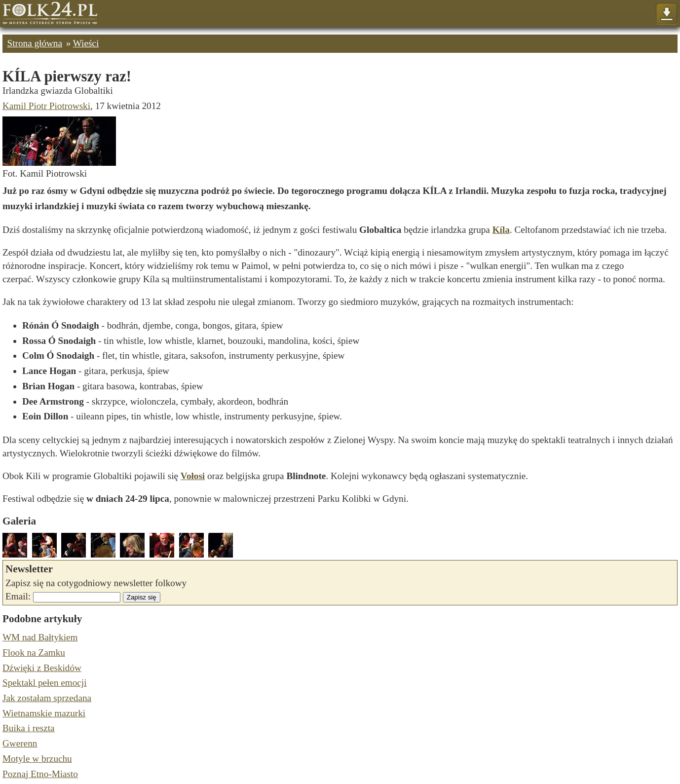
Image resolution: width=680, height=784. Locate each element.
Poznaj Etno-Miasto (40, 774)
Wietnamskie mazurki (44, 713)
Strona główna (35, 43)
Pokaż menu (666, 14)
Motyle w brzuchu (37, 759)
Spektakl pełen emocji (45, 683)
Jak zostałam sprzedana (47, 698)
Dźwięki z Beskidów (42, 668)
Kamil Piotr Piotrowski (46, 106)
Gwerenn (20, 743)
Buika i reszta (29, 728)
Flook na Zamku (34, 653)
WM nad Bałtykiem (40, 637)
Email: (18, 596)
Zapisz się (142, 597)
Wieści (86, 43)
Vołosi (193, 476)
